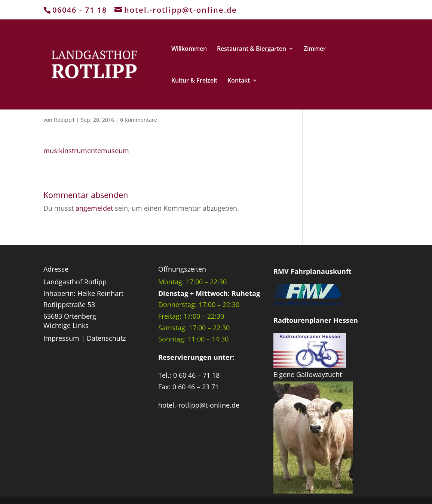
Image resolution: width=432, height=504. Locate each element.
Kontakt (239, 81)
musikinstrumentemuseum (86, 151)
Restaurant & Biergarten (252, 49)
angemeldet (94, 208)
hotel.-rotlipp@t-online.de (199, 405)
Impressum (61, 338)
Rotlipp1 (64, 120)
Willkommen (189, 49)
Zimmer (315, 49)
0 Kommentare (139, 120)
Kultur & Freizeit (194, 81)
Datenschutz (106, 338)
